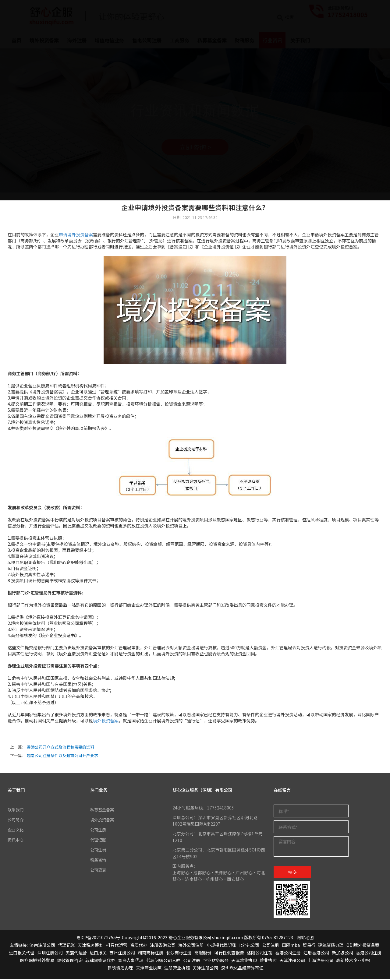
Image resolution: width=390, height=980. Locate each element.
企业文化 (16, 830)
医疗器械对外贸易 (37, 961)
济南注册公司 (42, 946)
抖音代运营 (117, 946)
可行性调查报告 (229, 954)
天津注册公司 (292, 961)
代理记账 (99, 840)
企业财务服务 (216, 961)
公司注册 (99, 830)
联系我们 (16, 811)
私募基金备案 (103, 811)
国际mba (291, 946)
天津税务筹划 (90, 946)
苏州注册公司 (122, 954)
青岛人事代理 (131, 961)
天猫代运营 (76, 954)
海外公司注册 (191, 946)
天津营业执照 (244, 961)
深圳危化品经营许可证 (242, 969)
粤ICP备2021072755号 (98, 938)
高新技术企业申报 (353, 961)
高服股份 (203, 954)
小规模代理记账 (222, 946)
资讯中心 (16, 840)
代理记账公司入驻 (163, 961)
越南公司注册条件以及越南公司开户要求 (62, 756)
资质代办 (139, 946)
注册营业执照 (177, 969)
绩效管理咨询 (70, 961)
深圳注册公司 (50, 954)
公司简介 (16, 820)
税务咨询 (99, 860)
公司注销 (99, 850)
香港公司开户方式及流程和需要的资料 (60, 748)
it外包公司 (249, 946)
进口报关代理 (22, 954)
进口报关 (98, 954)
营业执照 (268, 961)
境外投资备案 (106, 722)
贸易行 (309, 946)
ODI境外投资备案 (363, 946)
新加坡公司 (342, 954)
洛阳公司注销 (260, 954)
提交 (292, 873)
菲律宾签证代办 (100, 961)
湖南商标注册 (151, 954)
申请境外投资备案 (76, 236)
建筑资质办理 (331, 946)
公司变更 (99, 870)
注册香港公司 (163, 946)
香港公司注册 (288, 954)
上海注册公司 (321, 961)
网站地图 (305, 938)
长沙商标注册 (179, 954)
